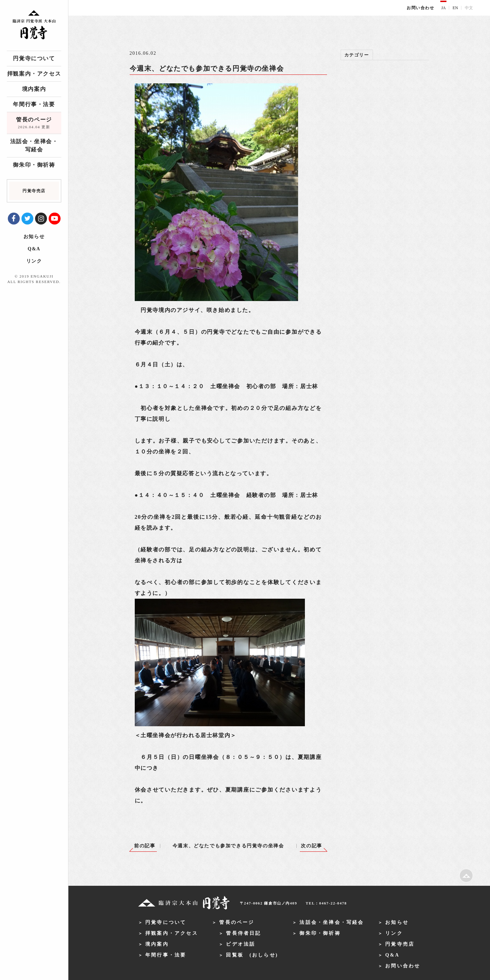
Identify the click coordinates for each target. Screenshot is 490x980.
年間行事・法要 (34, 104)
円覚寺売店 (400, 944)
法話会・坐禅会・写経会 (34, 145)
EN (455, 8)
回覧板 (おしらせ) (252, 955)
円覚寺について (34, 58)
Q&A (34, 249)
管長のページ (34, 123)
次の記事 (311, 846)
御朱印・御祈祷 (34, 165)
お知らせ (34, 237)
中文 (469, 8)
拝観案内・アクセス (34, 74)
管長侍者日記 (243, 933)
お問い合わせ (421, 8)
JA (444, 8)
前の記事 (145, 846)
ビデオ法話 (241, 944)
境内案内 (34, 89)
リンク (34, 261)
